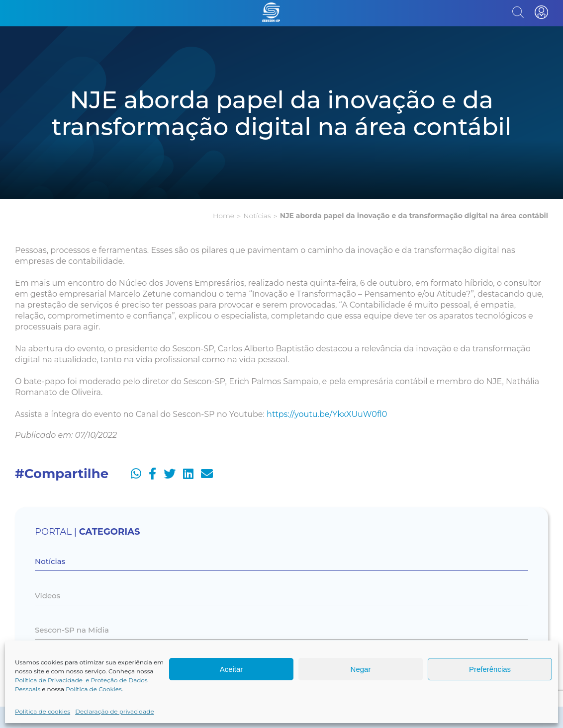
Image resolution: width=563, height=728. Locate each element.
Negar (361, 669)
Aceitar (232, 669)
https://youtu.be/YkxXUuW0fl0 (327, 414)
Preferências (490, 669)
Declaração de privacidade (115, 711)
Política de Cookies (94, 689)
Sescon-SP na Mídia (72, 630)
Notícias (257, 216)
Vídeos (47, 596)
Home (224, 216)
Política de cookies (43, 711)
